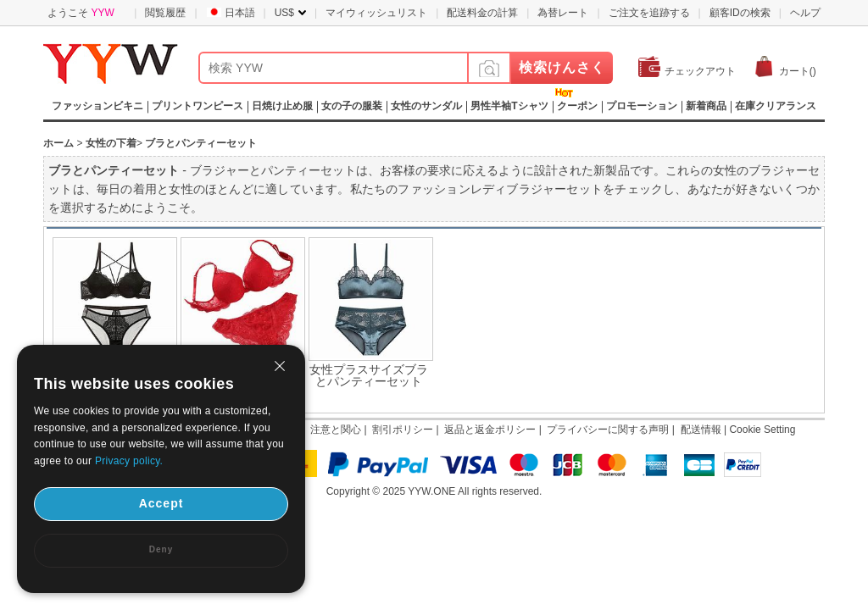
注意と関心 (336, 430)
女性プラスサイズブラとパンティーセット (369, 375)
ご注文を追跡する (649, 13)
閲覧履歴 (165, 13)
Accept (161, 503)
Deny (161, 549)
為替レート (563, 13)
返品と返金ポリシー (490, 430)
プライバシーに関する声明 (608, 430)
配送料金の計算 (482, 13)
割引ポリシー (403, 430)
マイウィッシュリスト (376, 13)
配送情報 (701, 430)
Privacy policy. (129, 461)
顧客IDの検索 (740, 13)
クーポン (577, 106)
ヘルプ (805, 13)
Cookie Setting (762, 430)
